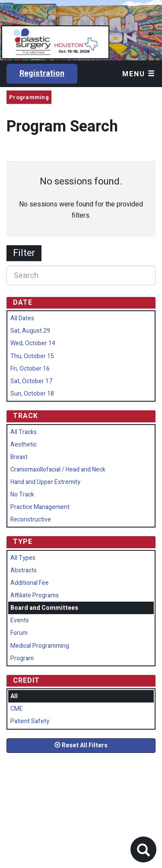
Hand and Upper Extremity (45, 482)
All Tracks (24, 432)
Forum (19, 633)
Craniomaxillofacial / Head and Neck (58, 470)
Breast (19, 457)
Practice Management (40, 507)
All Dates (22, 318)
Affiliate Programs (35, 595)
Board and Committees (44, 608)
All (14, 696)
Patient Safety (30, 721)
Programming (29, 97)
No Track (22, 495)
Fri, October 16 (30, 369)
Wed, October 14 (33, 343)
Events (20, 620)
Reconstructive (31, 520)
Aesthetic (24, 445)
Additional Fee (30, 583)
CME (17, 709)
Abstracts (24, 570)
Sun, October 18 (32, 394)
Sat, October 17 (31, 381)
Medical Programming (40, 646)
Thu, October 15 (32, 356)
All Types (23, 558)
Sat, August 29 (30, 331)
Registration (42, 73)
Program (22, 658)
